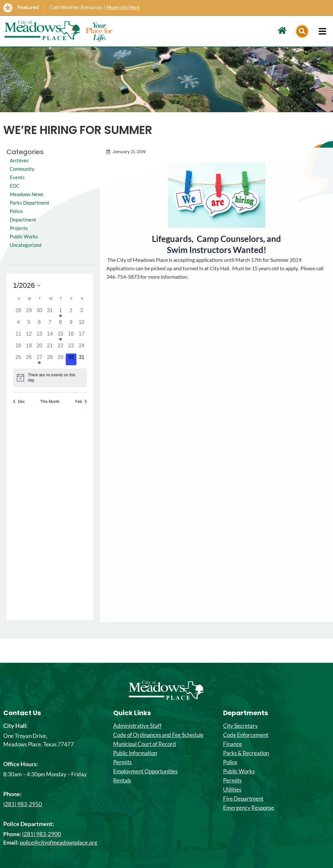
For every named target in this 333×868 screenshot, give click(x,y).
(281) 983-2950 (23, 804)
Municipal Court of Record (145, 744)
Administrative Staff (137, 726)
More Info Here (123, 7)
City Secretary (240, 726)
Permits (122, 762)
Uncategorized (26, 253)
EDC (15, 186)
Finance (233, 744)
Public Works (25, 245)
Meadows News (28, 194)
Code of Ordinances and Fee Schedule (158, 735)
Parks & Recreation (246, 753)
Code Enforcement (246, 735)
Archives (20, 160)
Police (230, 762)
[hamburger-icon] (322, 31)
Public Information (135, 753)
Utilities (232, 790)
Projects (19, 236)
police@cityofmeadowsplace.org (59, 842)
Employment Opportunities (145, 771)
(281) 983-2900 (41, 834)
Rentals (122, 781)
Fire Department (243, 799)
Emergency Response (249, 808)
